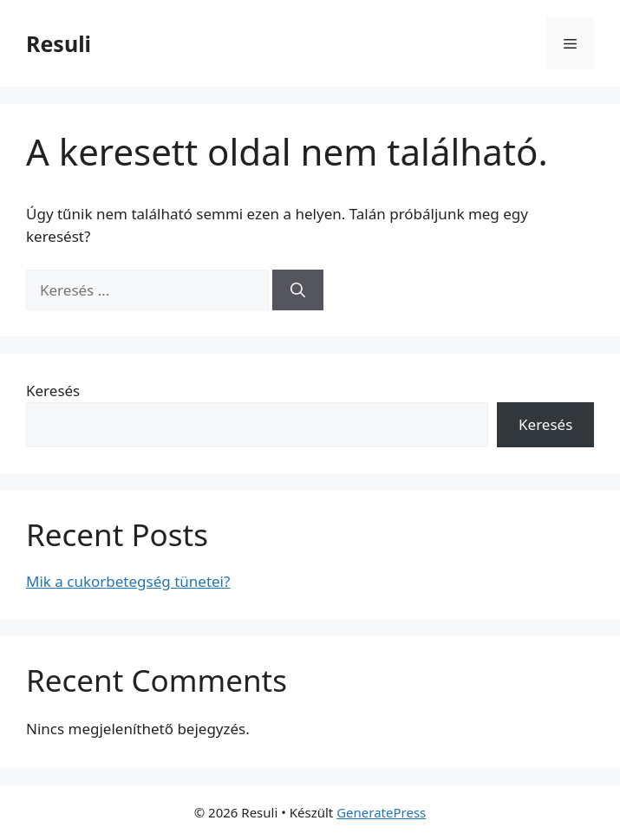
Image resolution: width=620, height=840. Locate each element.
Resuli (59, 43)
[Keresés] (298, 290)
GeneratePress (381, 812)
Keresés (53, 391)
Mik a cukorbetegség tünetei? (128, 581)
